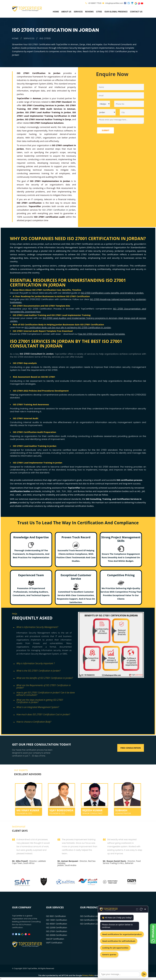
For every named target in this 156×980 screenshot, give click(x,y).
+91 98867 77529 (95, 3)
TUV (64, 491)
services (78, 12)
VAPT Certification (54, 943)
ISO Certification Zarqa (90, 924)
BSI (53, 491)
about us (66, 12)
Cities (99, 12)
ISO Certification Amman (91, 916)
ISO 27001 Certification (57, 931)
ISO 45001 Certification (57, 924)
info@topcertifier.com (113, 3)
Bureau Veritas (85, 491)
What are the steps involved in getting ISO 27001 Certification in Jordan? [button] (38, 700)
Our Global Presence (116, 12)
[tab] (44, 627)
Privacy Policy (88, 975)
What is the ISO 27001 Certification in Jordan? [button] (37, 671)
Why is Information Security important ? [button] (34, 664)
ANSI (29, 495)
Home (56, 12)
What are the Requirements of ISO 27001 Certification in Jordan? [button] (42, 686)
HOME (15, 38)
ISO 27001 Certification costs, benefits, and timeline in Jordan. (112, 293)
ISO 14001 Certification (57, 920)
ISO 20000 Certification (57, 935)
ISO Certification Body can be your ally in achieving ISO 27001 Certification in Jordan (68, 327)
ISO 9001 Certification (56, 916)
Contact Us (136, 12)
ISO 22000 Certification (57, 927)
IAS (139, 491)
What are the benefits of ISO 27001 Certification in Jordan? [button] (43, 678)
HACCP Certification (55, 939)
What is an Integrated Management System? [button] (36, 707)
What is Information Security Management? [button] (35, 627)
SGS (59, 491)
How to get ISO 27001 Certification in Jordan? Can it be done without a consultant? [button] (44, 693)
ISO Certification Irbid (90, 920)
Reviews (89, 12)
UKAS (19, 495)
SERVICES (29, 38)
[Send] (144, 974)
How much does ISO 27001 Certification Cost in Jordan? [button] (41, 715)
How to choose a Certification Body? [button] (32, 722)
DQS (70, 491)
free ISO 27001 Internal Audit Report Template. (102, 334)
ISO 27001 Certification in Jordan (59, 210)
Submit (105, 130)
